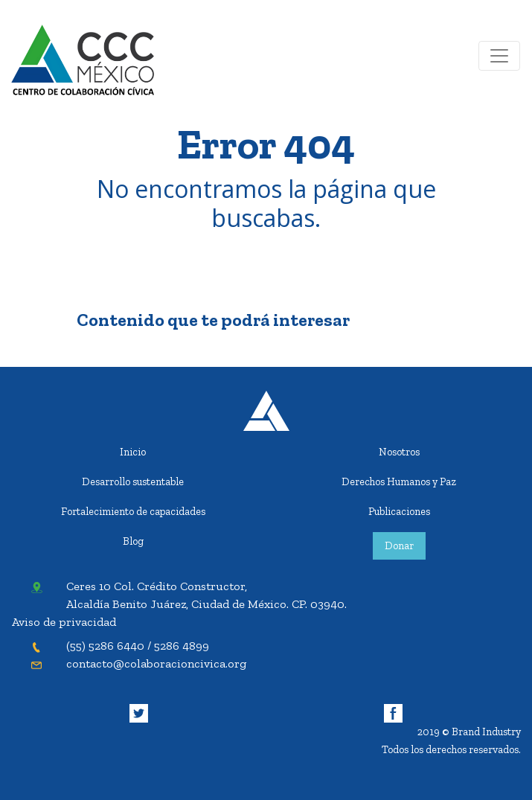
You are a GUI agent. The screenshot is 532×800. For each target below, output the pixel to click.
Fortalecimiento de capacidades (133, 511)
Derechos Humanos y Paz (399, 481)
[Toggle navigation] (499, 56)
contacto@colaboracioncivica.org (156, 663)
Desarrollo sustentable (133, 481)
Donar (399, 545)
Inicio (133, 452)
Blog (133, 541)
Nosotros (399, 452)
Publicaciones (399, 511)
